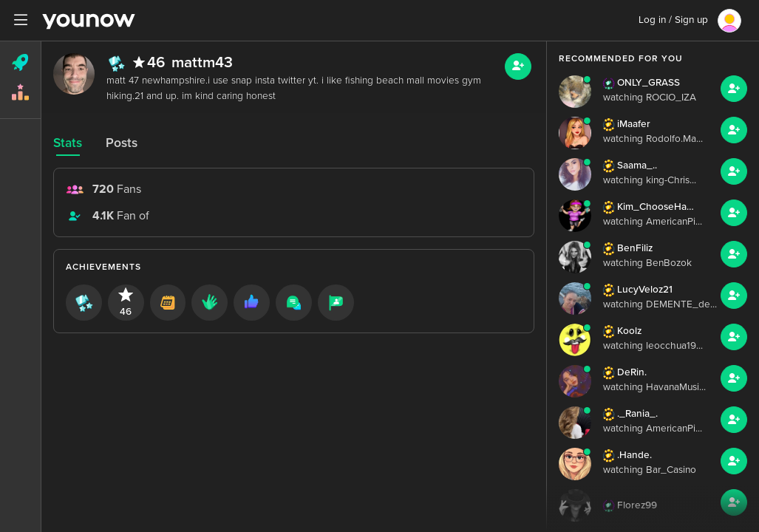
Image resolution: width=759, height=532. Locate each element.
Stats (68, 143)
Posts (122, 143)
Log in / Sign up (673, 20)
